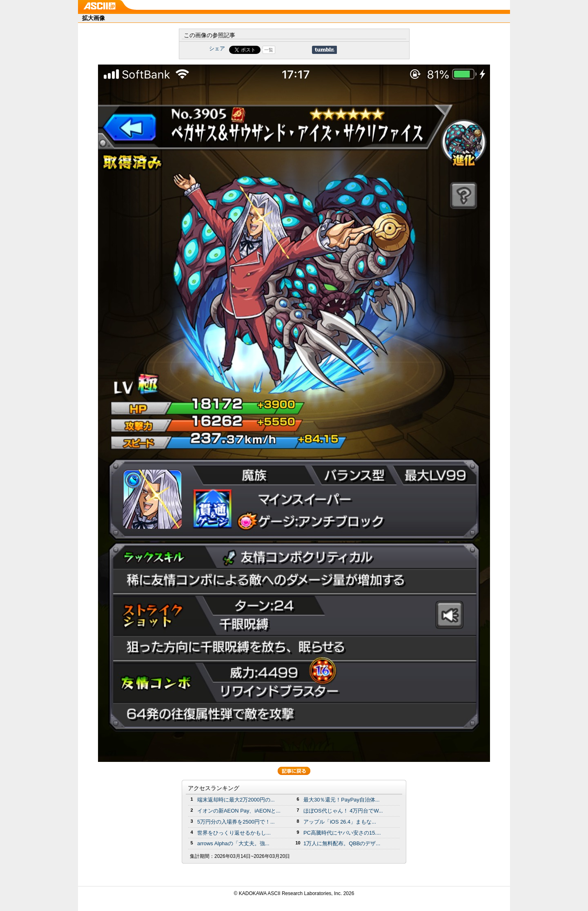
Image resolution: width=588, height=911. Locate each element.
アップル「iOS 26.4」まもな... (340, 822)
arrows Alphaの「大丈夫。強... (233, 843)
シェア (217, 48)
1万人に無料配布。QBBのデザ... (342, 843)
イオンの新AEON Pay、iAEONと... (239, 811)
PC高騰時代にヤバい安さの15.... (342, 833)
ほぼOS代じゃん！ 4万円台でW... (343, 811)
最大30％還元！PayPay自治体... (342, 800)
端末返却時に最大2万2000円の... (236, 800)
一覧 (269, 50)
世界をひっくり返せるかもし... (234, 833)
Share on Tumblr (324, 50)
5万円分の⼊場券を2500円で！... (236, 822)
